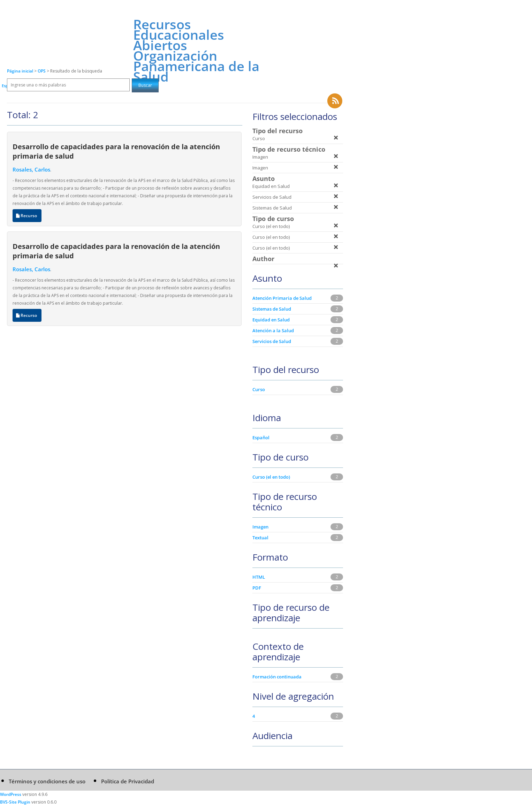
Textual (260, 538)
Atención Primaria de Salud (282, 298)
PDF (257, 588)
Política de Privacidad (128, 781)
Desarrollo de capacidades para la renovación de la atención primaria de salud (116, 151)
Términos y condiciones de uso (47, 781)
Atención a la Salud (273, 330)
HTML (259, 577)
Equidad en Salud (271, 320)
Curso (259, 389)
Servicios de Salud (272, 341)
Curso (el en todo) (271, 477)
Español (261, 438)
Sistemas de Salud (272, 309)
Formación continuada (277, 677)
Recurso (27, 216)
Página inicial (20, 71)
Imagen (260, 527)
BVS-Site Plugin (15, 802)
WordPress (11, 794)
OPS (42, 71)
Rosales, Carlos (31, 169)
